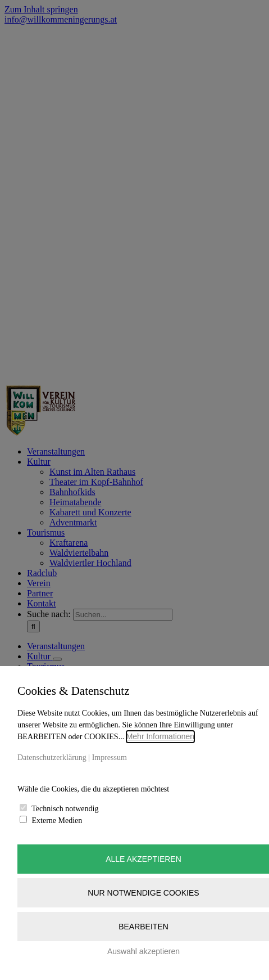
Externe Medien (57, 821)
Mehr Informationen (160, 736)
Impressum (110, 758)
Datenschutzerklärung (52, 758)
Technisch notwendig (65, 809)
